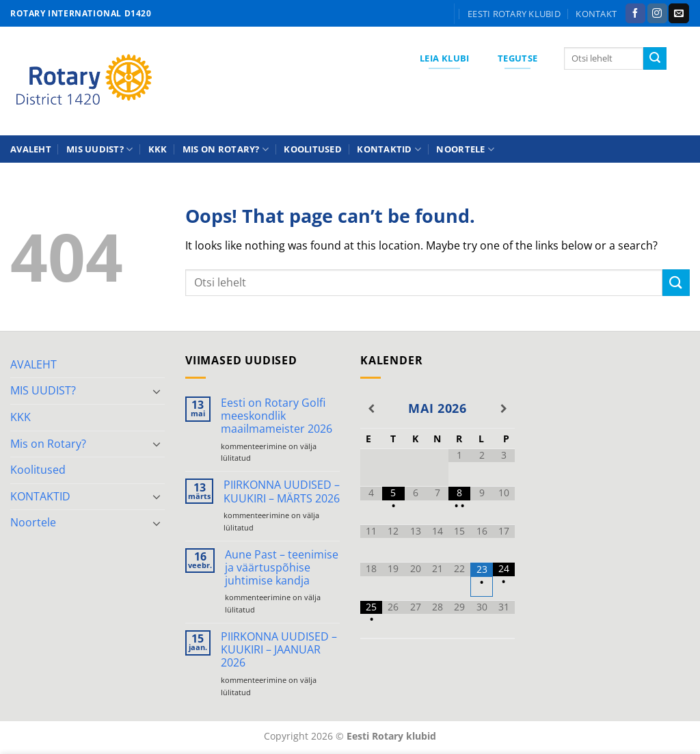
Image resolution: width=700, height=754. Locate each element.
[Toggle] (157, 391)
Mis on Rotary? (226, 149)
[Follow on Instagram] (657, 14)
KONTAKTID (389, 149)
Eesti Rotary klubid (514, 14)
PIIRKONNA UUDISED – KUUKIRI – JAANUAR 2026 (279, 650)
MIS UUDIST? (99, 149)
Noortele (465, 149)
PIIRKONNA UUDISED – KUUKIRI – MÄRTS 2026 (282, 492)
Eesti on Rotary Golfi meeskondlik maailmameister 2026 (277, 416)
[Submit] (655, 59)
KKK (158, 149)
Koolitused (313, 149)
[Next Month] (504, 409)
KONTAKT (596, 14)
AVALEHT (31, 149)
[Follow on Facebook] (635, 14)
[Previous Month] (371, 409)
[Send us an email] (678, 14)
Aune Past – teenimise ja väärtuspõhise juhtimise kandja (282, 568)
